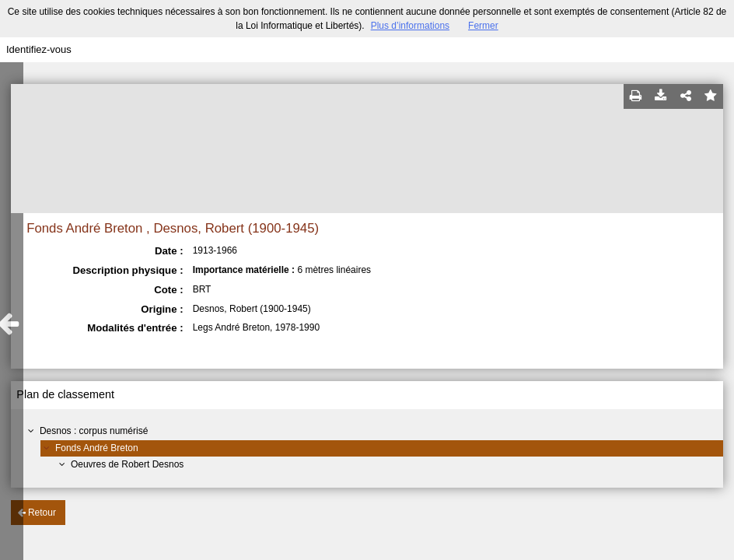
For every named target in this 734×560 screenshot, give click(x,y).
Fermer (483, 26)
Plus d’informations (410, 26)
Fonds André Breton (97, 448)
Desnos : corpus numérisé (94, 431)
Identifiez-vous (39, 49)
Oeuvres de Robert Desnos (127, 464)
